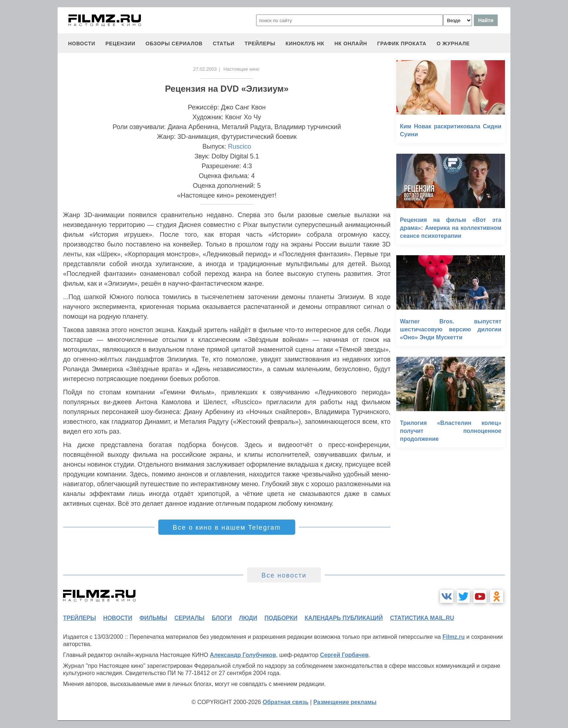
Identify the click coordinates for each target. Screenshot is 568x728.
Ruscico (239, 146)
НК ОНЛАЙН (351, 44)
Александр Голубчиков (243, 655)
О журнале (453, 44)
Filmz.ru (453, 637)
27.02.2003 (205, 69)
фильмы (153, 618)
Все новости (284, 575)
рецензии (120, 44)
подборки (281, 618)
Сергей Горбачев (344, 655)
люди (248, 618)
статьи (224, 44)
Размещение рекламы (345, 702)
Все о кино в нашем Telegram (227, 528)
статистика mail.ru (422, 618)
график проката (402, 44)
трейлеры (260, 44)
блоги (222, 618)
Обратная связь (286, 702)
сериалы (189, 618)
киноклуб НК (305, 44)
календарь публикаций (344, 618)
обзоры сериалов (174, 44)
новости (82, 44)
